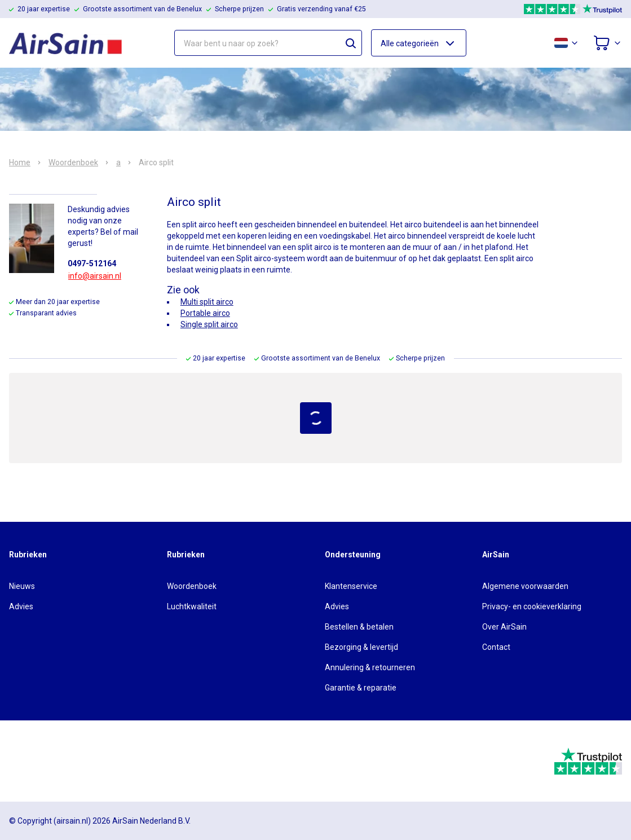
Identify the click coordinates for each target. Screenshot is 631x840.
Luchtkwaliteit (192, 606)
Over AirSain (504, 627)
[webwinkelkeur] (40, 761)
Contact (496, 647)
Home (20, 162)
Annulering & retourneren (370, 667)
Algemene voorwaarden (525, 586)
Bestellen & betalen (359, 627)
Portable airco (205, 313)
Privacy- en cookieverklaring (532, 606)
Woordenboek (73, 162)
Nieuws (22, 586)
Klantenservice (351, 586)
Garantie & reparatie (361, 688)
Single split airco (209, 324)
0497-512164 (92, 263)
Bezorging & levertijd (361, 647)
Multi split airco (207, 302)
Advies (21, 606)
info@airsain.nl (95, 276)
